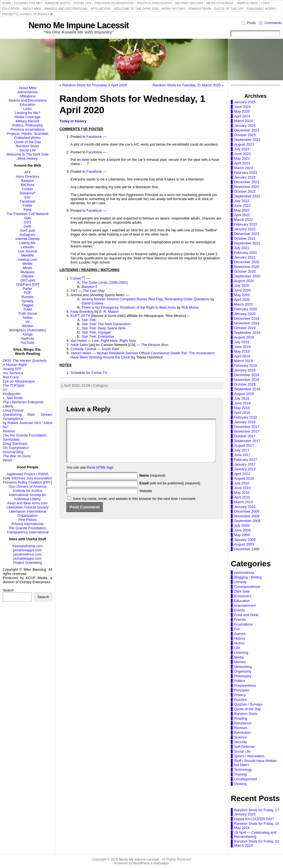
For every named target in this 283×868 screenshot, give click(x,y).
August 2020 (244, 281)
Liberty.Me (27, 243)
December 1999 (247, 549)
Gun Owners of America (28, 486)
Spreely (27, 301)
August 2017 (244, 445)
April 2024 (242, 116)
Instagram (27, 235)
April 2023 (242, 163)
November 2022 (247, 187)
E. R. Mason (109, 312)
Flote (27, 210)
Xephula (27, 338)
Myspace (27, 272)
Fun (237, 629)
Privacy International (28, 524)
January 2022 (245, 229)
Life (237, 648)
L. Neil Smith (13, 398)
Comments (273, 23)
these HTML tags (100, 476)
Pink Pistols (27, 520)
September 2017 (247, 441)
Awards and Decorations (27, 100)
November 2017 (247, 431)
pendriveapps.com (27, 550)
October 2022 (245, 191)
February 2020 (246, 309)
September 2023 (247, 140)
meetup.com (27, 259)
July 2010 (242, 483)
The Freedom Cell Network (27, 214)
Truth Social (28, 313)
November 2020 (247, 267)
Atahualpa (161, 863)
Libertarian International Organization (27, 513)
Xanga (27, 334)
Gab (27, 218)
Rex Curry (11, 377)
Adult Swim (79, 345)
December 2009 (247, 511)
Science (240, 737)
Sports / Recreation (249, 756)
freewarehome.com (28, 546)
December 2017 (247, 427)
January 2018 (245, 422)
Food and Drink (246, 615)
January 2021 (245, 257)
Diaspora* (27, 193)
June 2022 (242, 206)
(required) (152, 484)
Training (240, 774)
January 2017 (245, 464)
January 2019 (245, 370)
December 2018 (247, 375)
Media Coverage (28, 117)
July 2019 (242, 342)
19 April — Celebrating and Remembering (255, 835)
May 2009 (242, 535)
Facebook (27, 201)
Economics (243, 596)
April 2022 (242, 215)
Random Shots (27, 146)
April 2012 (242, 474)
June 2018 (242, 403)
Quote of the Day (27, 142)
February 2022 (246, 224)
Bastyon (27, 181)
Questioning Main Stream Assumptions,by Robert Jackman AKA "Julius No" (27, 421)
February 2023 (246, 173)
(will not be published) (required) (170, 491)
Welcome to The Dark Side (27, 154)
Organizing (243, 671)
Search (8, 590)
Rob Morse (190, 307)
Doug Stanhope (15, 444)
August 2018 (244, 394)
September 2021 (247, 243)
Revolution (242, 733)
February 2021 (246, 253)
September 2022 (247, 196)
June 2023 (242, 154)
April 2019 (242, 356)
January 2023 (245, 177)
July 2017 (242, 450)
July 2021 (242, 248)
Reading (241, 718)
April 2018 (242, 413)
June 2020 (242, 290)
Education (27, 104)
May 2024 (242, 111)
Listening (241, 653)
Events (239, 610)
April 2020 (242, 300)
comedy (240, 582)
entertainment (245, 605)
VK (27, 322)
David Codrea (92, 303)
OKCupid (28, 280)
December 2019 (247, 318)
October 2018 (245, 384)
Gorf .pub (27, 230)
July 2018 (242, 398)
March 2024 (243, 121)
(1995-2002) (105, 282)
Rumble (27, 297)
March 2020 (243, 304)
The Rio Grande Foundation (25, 435)
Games (240, 634)
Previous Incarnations (27, 129)
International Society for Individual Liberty (27, 497)
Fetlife (27, 206)
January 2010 (245, 507)
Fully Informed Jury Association (27, 478)
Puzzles (240, 700)
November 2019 (247, 323)
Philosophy (243, 676)
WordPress (141, 863)
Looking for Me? (28, 113)
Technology (243, 770)
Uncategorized (246, 779)
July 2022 (242, 201)
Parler (27, 289)
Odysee (27, 276)
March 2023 (243, 168)
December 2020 (247, 262)
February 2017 (246, 460)
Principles (242, 690)
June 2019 (242, 347)
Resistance (243, 723)
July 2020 (242, 286)
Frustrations (243, 624)
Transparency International (28, 532)
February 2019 (246, 365)
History (240, 638)
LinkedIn (27, 247)
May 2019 (242, 351)
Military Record (27, 121)
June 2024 (242, 107)
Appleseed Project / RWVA (28, 474)
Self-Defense (244, 747)
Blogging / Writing (248, 577)
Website (146, 499)
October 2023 (245, 135)
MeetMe (27, 255)
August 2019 (244, 337)
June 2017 (242, 455)
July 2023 (242, 149)
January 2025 (245, 102)
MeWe (27, 264)
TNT (74, 291)
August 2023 (244, 144)
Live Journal (27, 251)
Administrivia (27, 92)
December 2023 (247, 130)
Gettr (27, 226)
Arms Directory (27, 176)
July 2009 (242, 525)
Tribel (28, 309)
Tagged (28, 305)
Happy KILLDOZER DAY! (254, 819)
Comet (76, 278)
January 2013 (245, 469)
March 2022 (243, 220)
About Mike (27, 88)
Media (239, 657)
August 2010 (244, 478)
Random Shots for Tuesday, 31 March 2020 (187, 85)
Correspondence (247, 587)
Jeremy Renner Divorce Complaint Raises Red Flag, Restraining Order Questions (146, 299)
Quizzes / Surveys (248, 704)
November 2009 (247, 516)
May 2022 (242, 210)
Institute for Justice (27, 491)
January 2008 (245, 540)
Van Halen (79, 341)
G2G (27, 222)
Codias (28, 189)
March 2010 (243, 502)
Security (240, 742)
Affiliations (27, 96)
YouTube (27, 343)
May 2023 (242, 158)
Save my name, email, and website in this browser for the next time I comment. (135, 507)
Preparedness (245, 685)
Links (28, 109)
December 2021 (247, 234)
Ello (27, 197)
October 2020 (245, 271)
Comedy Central (83, 349)
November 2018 (247, 380)
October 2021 (245, 238)
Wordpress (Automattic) (27, 330)
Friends (240, 620)
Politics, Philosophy (27, 125)
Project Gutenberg (28, 563)
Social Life (27, 150)
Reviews (241, 728)
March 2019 (243, 361)
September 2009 (247, 521)
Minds (27, 268)
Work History (27, 158)
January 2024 (245, 126)
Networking (243, 667)
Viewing (240, 784)
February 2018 (246, 417)
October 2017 (245, 436)
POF (27, 293)
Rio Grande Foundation (27, 528)
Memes (240, 662)
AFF (27, 172)
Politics (240, 681)
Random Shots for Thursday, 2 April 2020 (95, 85)
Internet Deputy (28, 239)
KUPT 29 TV (80, 316)
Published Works (28, 138)
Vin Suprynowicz (16, 448)
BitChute (27, 185)
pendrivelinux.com (27, 554)
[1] (83, 277)
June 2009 (242, 530)
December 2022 (247, 182)
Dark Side (242, 591)
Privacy (240, 695)
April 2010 (242, 497)
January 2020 (245, 314)
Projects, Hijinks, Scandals (27, 134)
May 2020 (242, 295)
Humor (239, 643)
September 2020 (247, 276)
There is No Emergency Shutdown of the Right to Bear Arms (129, 307)
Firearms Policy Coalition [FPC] (28, 482)
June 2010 (242, 488)
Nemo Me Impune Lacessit (79, 25)
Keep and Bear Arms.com (28, 503)
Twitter (28, 318)
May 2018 (242, 408)
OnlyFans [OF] (27, 284)
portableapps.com (28, 558)
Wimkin (28, 326)
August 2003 (244, 544)
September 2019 (247, 333)
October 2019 (245, 328)
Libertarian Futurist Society (27, 507)
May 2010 (242, 493)
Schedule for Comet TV (89, 373)
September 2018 (247, 389)
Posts (251, 23)
